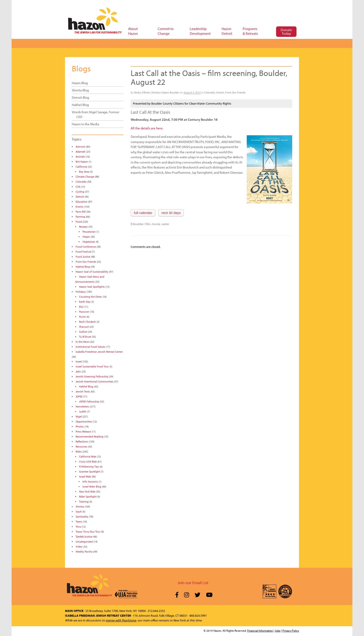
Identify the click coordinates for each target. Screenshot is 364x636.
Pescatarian (89, 232)
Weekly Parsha (84, 552)
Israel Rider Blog (92, 486)
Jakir (78, 371)
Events (220, 92)
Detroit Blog (80, 97)
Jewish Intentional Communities (95, 381)
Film (148, 224)
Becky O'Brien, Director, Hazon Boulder (157, 92)
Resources (81, 446)
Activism (81, 147)
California (81, 167)
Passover (84, 312)
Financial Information (260, 631)
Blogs (81, 68)
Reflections (82, 441)
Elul (81, 307)
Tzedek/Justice (84, 537)
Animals (80, 157)
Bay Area (84, 172)
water (165, 224)
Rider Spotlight (88, 496)
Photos (80, 426)
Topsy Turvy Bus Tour (88, 532)
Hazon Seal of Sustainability (92, 272)
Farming (80, 217)
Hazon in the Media (85, 124)
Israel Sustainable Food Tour (92, 366)
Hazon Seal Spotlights (92, 287)
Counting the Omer (90, 297)
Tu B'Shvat (85, 337)
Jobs (278, 631)
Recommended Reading (90, 436)
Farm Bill (81, 212)
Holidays (81, 292)
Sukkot (83, 332)
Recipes (83, 227)
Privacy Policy (291, 631)
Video (79, 547)
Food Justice (83, 257)
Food (79, 222)
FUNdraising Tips (89, 466)
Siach (79, 512)
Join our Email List (193, 583)
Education (82, 202)
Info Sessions (90, 481)
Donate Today (286, 32)
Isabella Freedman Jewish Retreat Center (99, 352)
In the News (83, 342)
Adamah (81, 152)
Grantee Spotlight (90, 471)
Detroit (80, 197)
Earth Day (85, 302)
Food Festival (84, 252)
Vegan (86, 237)
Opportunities (84, 421)
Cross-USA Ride (88, 461)
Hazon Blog (80, 83)
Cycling (80, 192)
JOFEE (79, 396)
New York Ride (87, 491)
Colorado (210, 92)
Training (84, 502)
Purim (82, 317)
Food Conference (86, 247)
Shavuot (84, 327)
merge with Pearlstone (121, 620)
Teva (78, 527)
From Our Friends (235, 92)
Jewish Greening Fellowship (92, 376)
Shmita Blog (80, 90)
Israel (79, 361)
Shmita (80, 507)
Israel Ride (85, 476)
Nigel (79, 416)
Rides (79, 451)
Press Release (83, 431)
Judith (83, 411)
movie (156, 224)
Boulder (138, 224)
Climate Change (85, 177)
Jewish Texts (83, 391)
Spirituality (82, 517)
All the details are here (147, 128)
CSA (78, 187)
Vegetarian (89, 242)
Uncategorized (84, 542)
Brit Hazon (82, 162)
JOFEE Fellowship (89, 401)
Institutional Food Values (90, 347)
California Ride (88, 456)
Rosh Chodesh (87, 322)
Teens (79, 522)
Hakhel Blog (80, 105)
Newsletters (82, 406)
